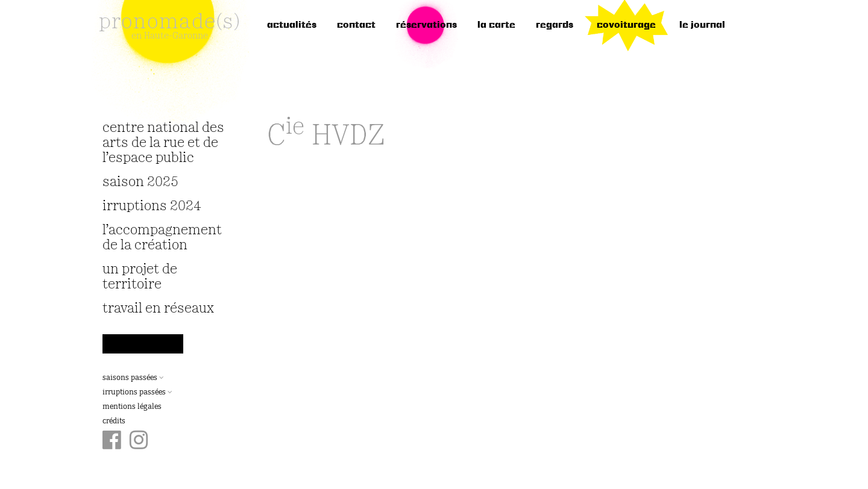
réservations (426, 25)
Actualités (292, 25)
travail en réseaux (158, 309)
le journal (702, 25)
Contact (356, 25)
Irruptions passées (137, 393)
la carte (496, 25)
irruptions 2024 (152, 206)
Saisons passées (133, 378)
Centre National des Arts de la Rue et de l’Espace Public (163, 143)
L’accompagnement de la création (162, 238)
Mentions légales (132, 407)
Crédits (114, 422)
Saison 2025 (140, 182)
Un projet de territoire (140, 277)
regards (555, 25)
